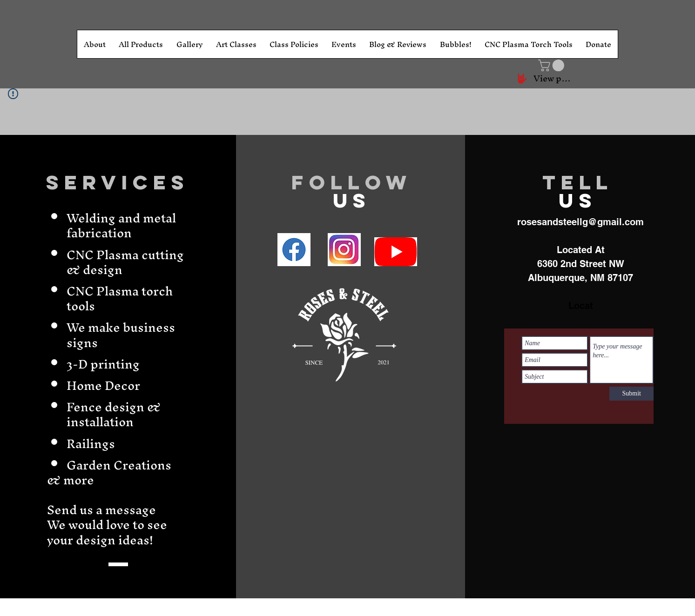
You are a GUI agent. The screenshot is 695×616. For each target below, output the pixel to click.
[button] (553, 65)
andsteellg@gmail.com (593, 222)
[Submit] (631, 394)
